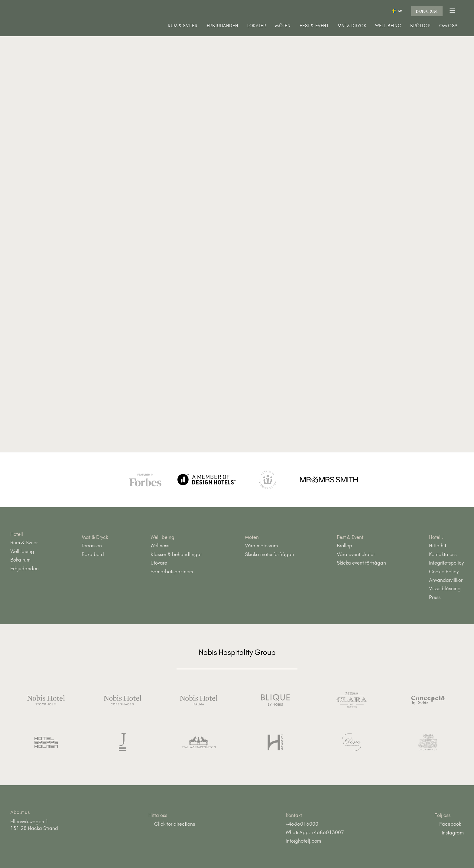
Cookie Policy (444, 572)
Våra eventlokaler (356, 554)
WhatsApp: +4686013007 (315, 832)
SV (397, 11)
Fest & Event (314, 26)
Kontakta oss (443, 554)
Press (435, 597)
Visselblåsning (445, 588)
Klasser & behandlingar (176, 554)
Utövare (159, 563)
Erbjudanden (223, 26)
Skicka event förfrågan (361, 563)
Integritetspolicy (446, 563)
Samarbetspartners (172, 572)
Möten (283, 26)
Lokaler (257, 26)
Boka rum (427, 11)
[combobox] (397, 11)
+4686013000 (302, 824)
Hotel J (436, 537)
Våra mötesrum (261, 546)
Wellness (160, 546)
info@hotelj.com (303, 841)
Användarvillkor (446, 580)
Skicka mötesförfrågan (269, 554)
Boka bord (93, 554)
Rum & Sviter (183, 26)
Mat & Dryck (352, 26)
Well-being (388, 26)
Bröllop (420, 26)
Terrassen (92, 546)
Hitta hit (438, 546)
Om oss (448, 26)
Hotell (17, 534)
